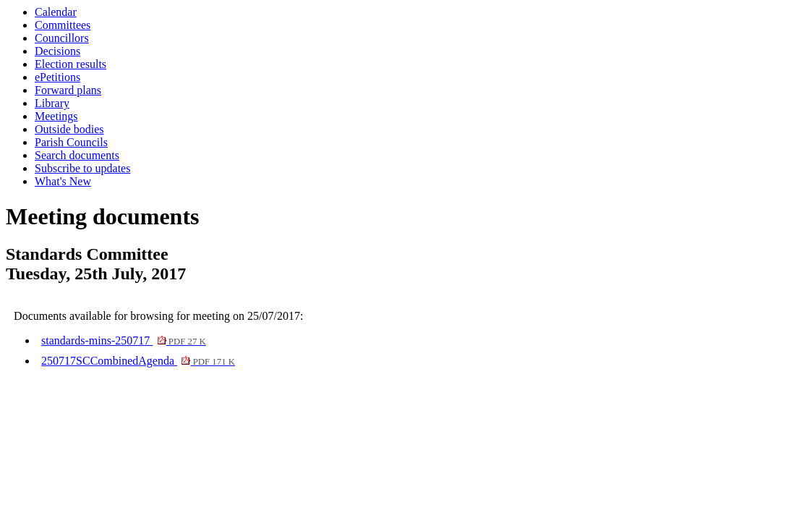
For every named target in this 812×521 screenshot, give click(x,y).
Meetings (56, 116)
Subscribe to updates (82, 168)
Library (52, 103)
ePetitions (57, 77)
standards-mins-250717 (124, 340)
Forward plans (68, 90)
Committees (63, 25)
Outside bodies (69, 129)
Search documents (77, 155)
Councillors (62, 38)
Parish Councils (71, 142)
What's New (63, 181)
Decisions (57, 51)
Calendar (56, 12)
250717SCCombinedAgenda (138, 361)
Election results (70, 64)
